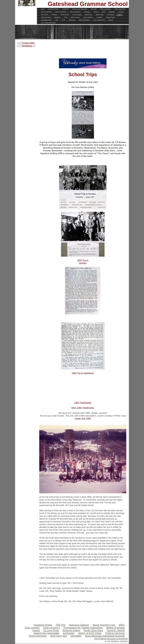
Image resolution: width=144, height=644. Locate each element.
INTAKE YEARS (53, 9)
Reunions (87, 12)
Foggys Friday (110, 17)
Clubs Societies (46, 17)
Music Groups (75, 17)
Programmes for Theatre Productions (83, 628)
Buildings (112, 12)
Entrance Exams (71, 630)
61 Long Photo (51, 630)
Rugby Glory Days (93, 630)
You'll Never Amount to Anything (111, 639)
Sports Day (89, 15)
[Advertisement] (83, 50)
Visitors (111, 20)
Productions (111, 15)
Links (57, 20)
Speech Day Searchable (46, 633)
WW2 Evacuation (84, 20)
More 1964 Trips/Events (83, 408)
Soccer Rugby (77, 15)
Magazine (57, 17)
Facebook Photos (43, 625)
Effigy (122, 625)
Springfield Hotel (46, 20)
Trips (120, 15)
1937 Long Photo (46, 12)
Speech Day (99, 15)
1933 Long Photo (120, 9)
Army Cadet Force (99, 20)
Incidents (99, 17)
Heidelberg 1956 (27, 46)
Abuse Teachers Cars (104, 625)
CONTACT (65, 9)
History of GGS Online (90, 633)
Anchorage (69, 633)
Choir (66, 17)
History (96, 12)
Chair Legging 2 (51, 628)
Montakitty (76, 636)
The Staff (94, 9)
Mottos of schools (115, 628)
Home (43, 9)
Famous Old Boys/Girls (80, 9)
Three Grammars (37, 636)
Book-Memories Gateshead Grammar (105, 636)
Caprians (121, 12)
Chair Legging (32, 628)
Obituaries (72, 20)
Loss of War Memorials (48, 23)
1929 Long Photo (105, 9)
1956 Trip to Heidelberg (83, 373)
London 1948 (28, 43)
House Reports (88, 17)
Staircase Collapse (79, 625)
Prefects (54, 15)
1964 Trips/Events (83, 403)
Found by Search (116, 630)
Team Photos (65, 15)
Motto (104, 12)
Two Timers (45, 15)
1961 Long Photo (75, 12)
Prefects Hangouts (115, 633)
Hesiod (36, 630)
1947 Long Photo (61, 12)
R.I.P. (63, 20)
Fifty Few (61, 625)
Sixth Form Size (59, 636)
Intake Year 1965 (83, 418)
